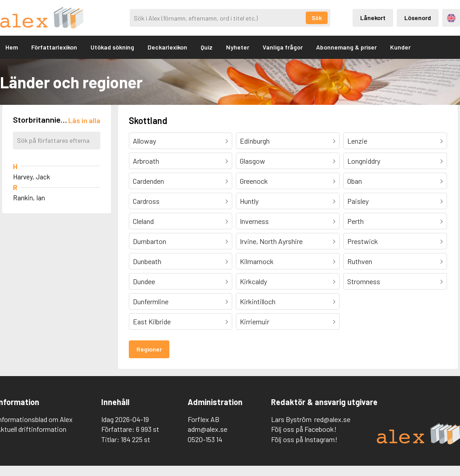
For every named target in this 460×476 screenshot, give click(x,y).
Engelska (451, 18)
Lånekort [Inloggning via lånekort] (373, 18)
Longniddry (364, 161)
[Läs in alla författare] (84, 120)
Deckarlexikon (167, 47)
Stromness (364, 281)
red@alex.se (332, 419)
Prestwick (363, 241)
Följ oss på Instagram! (304, 439)
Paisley (358, 201)
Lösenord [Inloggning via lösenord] (418, 18)
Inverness (254, 221)
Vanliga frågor (283, 47)
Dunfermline (151, 301)
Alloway (144, 141)
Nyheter (238, 47)
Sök (317, 18)
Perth (355, 221)
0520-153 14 (205, 439)
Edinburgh (255, 141)
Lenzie (357, 141)
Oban (355, 181)
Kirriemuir (255, 321)
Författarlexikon (54, 47)
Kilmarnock (257, 261)
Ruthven (360, 261)
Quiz (207, 47)
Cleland (143, 221)
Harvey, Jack (31, 177)
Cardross (146, 201)
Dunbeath (147, 261)
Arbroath (146, 161)
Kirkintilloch (258, 301)
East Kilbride (152, 321)
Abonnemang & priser (346, 47)
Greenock (254, 181)
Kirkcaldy (253, 281)
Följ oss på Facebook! (304, 429)
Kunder (400, 47)
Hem (12, 47)
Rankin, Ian (29, 198)
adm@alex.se (207, 429)
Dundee (144, 281)
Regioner (149, 349)
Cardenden (148, 181)
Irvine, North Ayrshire (271, 241)
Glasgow (253, 161)
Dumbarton (150, 241)
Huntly (249, 201)
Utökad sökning (112, 47)
